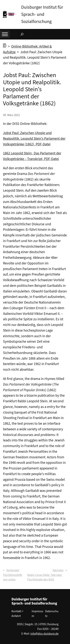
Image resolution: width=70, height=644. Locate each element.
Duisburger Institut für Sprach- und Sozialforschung (42, 14)
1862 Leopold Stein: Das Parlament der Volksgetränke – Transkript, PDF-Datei (32, 156)
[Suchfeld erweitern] (22, 34)
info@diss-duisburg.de (45, 634)
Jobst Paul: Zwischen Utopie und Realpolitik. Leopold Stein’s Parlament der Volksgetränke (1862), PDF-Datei (34, 139)
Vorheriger (13, 570)
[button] (67, 4)
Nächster (58, 570)
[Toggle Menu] (5, 34)
